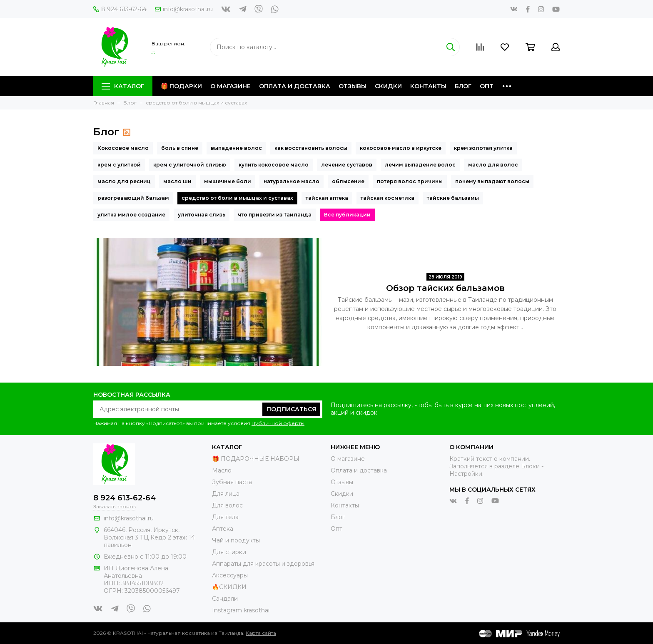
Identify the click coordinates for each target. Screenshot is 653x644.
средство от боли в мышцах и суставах (237, 198)
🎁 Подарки (181, 86)
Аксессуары (230, 575)
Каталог (123, 86)
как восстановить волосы (311, 148)
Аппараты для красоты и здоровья (263, 564)
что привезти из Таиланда (275, 215)
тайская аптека (327, 198)
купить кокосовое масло (274, 165)
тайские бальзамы (453, 198)
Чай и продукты (236, 540)
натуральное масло (292, 181)
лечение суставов (347, 165)
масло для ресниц (124, 181)
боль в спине (180, 148)
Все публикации (347, 215)
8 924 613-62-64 (120, 9)
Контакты (428, 86)
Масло (222, 470)
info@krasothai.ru (184, 9)
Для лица (226, 494)
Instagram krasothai (241, 610)
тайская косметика (388, 198)
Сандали (225, 599)
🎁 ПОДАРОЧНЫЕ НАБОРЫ (256, 459)
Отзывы (353, 86)
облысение (348, 181)
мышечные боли (228, 181)
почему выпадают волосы (492, 181)
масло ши (177, 181)
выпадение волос (236, 148)
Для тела (225, 517)
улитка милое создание (131, 215)
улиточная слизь (202, 215)
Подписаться (291, 409)
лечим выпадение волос (420, 165)
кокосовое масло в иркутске (401, 148)
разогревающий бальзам (133, 198)
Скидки (388, 86)
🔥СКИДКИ (229, 587)
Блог (463, 86)
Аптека (223, 529)
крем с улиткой (119, 165)
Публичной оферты (278, 423)
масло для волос (493, 165)
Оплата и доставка (295, 86)
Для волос (227, 505)
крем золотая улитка (483, 148)
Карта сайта (261, 633)
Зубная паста (232, 482)
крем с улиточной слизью (190, 165)
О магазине (231, 86)
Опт (487, 86)
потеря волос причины (410, 181)
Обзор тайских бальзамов (445, 288)
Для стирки (229, 552)
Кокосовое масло (123, 148)
